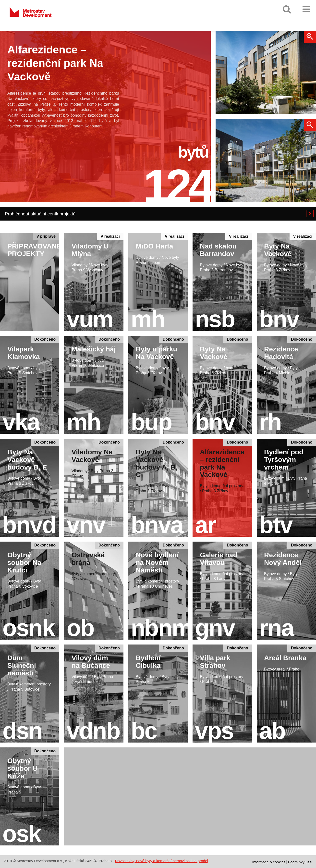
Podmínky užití (300, 862)
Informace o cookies (269, 862)
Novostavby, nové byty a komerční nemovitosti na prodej (161, 861)
